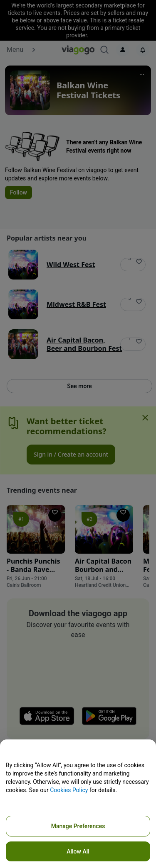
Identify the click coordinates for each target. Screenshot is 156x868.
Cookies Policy (69, 790)
